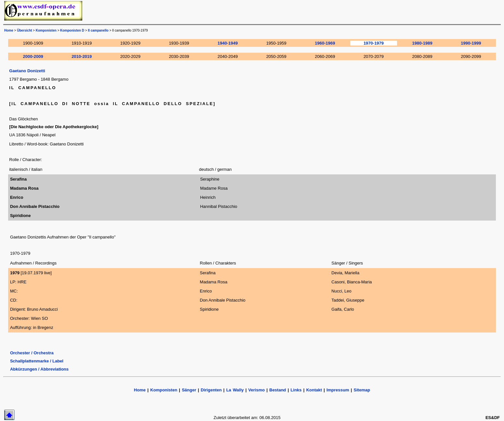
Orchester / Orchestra (32, 353)
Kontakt (315, 390)
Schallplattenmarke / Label (37, 361)
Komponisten (46, 30)
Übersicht (24, 30)
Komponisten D (72, 30)
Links (296, 390)
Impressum (338, 390)
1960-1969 (325, 43)
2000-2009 (33, 56)
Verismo (257, 390)
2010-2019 (82, 56)
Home (9, 30)
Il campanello (98, 30)
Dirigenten (211, 390)
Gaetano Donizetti (27, 71)
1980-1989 (422, 43)
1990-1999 (471, 43)
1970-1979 (374, 43)
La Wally (235, 390)
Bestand (278, 390)
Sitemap (362, 390)
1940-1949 (228, 43)
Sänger (189, 390)
